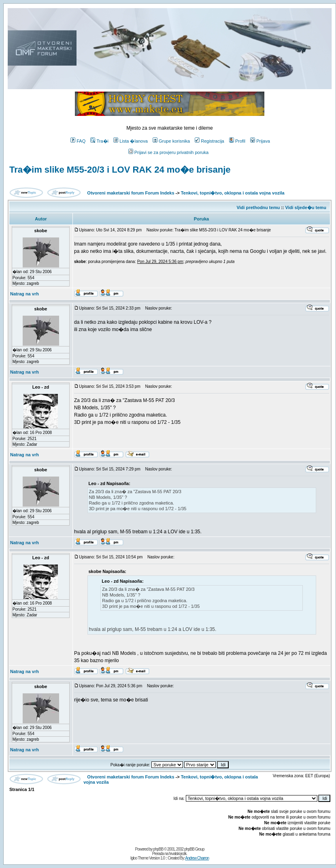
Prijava (260, 141)
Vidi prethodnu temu (258, 207)
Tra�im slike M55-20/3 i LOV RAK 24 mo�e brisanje (120, 170)
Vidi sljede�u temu (306, 207)
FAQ (78, 141)
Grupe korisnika (171, 141)
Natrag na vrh (24, 294)
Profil (237, 141)
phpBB (158, 849)
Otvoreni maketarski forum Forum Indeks (131, 193)
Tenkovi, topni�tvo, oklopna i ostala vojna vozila (233, 193)
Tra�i (99, 141)
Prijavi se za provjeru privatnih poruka (168, 152)
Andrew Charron (197, 858)
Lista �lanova (131, 141)
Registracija (209, 141)
